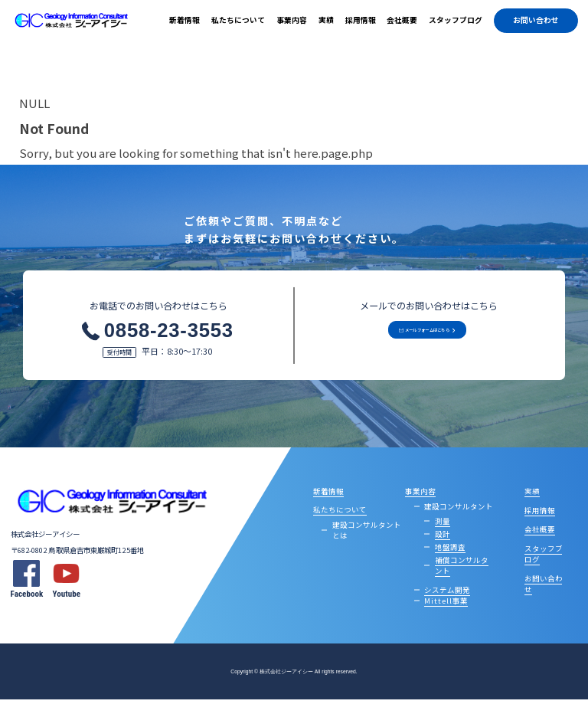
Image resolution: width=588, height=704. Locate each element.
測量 (443, 525)
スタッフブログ (456, 20)
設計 (443, 538)
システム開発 (447, 594)
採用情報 (361, 20)
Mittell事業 (446, 604)
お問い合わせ (536, 20)
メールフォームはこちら (420, 340)
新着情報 (185, 20)
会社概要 (402, 20)
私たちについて (238, 20)
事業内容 (292, 20)
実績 (326, 20)
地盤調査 (450, 551)
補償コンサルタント (462, 569)
